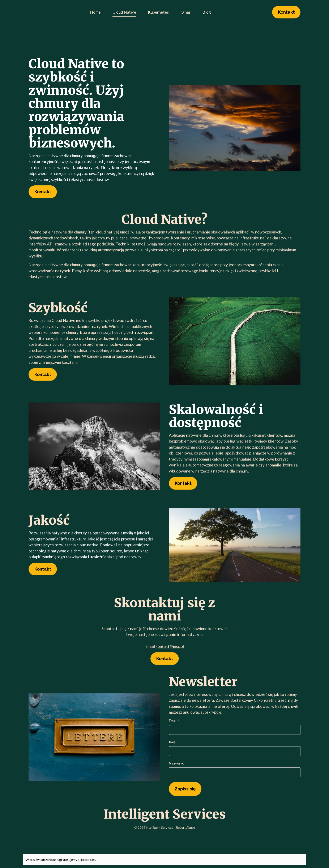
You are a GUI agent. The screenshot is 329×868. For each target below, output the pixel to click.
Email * (235, 727)
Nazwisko (235, 769)
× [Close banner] (302, 860)
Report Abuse (185, 828)
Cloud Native (124, 12)
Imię (235, 748)
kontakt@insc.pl (170, 647)
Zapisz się (185, 789)
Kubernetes (158, 12)
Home (95, 12)
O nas (186, 12)
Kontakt (286, 12)
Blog (207, 12)
